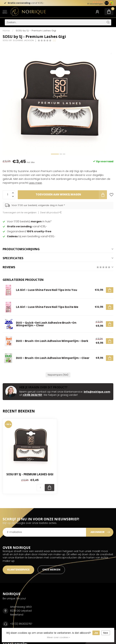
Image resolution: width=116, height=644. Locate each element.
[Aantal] (40, 488)
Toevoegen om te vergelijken (20, 213)
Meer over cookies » (59, 637)
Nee (106, 633)
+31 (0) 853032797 (21, 624)
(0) (54, 40)
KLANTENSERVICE (18, 570)
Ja (96, 633)
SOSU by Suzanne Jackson (18, 40)
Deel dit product (51, 213)
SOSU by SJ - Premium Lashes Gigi (36, 31)
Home (6, 31)
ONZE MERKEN (51, 570)
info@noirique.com (97, 392)
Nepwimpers (58, 375)
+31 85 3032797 (32, 395)
